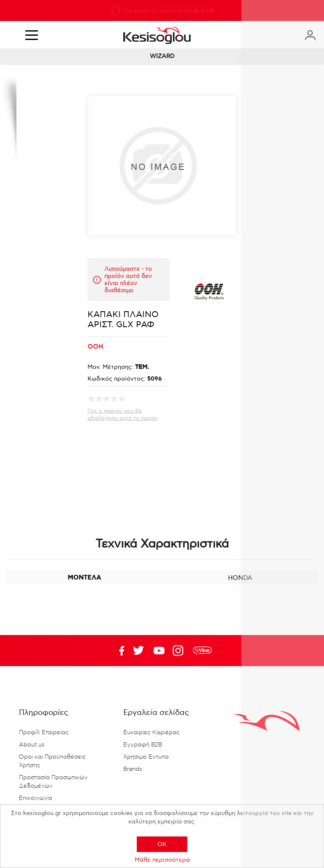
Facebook (118, 651)
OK (162, 844)
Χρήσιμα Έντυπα (146, 757)
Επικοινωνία (36, 798)
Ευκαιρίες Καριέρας (151, 733)
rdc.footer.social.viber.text (202, 651)
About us (32, 745)
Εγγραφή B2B (143, 745)
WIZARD (162, 56)
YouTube (138, 651)
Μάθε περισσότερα (162, 860)
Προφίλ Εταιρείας (44, 733)
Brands (133, 769)
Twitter (159, 651)
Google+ (180, 651)
